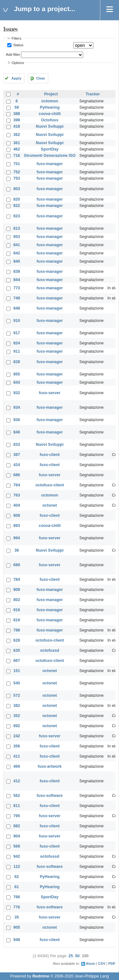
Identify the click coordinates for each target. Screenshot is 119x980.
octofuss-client (50, 485)
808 (17, 516)
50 (77, 956)
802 (17, 600)
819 (17, 620)
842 (17, 253)
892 (17, 726)
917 (17, 333)
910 (17, 321)
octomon (50, 101)
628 (17, 640)
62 (17, 877)
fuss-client (50, 455)
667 (17, 661)
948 (17, 940)
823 (17, 216)
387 (17, 455)
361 (17, 143)
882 (17, 826)
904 (17, 836)
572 (17, 695)
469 (17, 766)
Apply (16, 78)
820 (17, 199)
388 (17, 114)
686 (17, 475)
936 (17, 420)
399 (17, 120)
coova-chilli (50, 114)
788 (17, 630)
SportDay (50, 149)
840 (17, 261)
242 (17, 736)
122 (17, 867)
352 (17, 716)
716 (17, 156)
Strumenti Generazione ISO (50, 156)
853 (17, 237)
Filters (17, 38)
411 (17, 756)
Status (18, 45)
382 (17, 706)
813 (17, 228)
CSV (102, 964)
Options (18, 63)
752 (17, 172)
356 (17, 746)
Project (51, 94)
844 (17, 280)
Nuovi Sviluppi (50, 126)
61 (17, 887)
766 (17, 897)
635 (17, 650)
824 (17, 343)
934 (17, 407)
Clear (41, 78)
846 (17, 432)
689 (17, 565)
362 (17, 135)
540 (17, 683)
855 (17, 374)
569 (17, 846)
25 (71, 956)
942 (17, 856)
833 (17, 445)
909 (17, 590)
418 (17, 126)
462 (17, 149)
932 (17, 393)
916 (17, 610)
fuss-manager (50, 164)
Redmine (41, 976)
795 (17, 816)
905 (17, 927)
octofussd (50, 650)
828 (17, 362)
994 (17, 538)
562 (17, 796)
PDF (112, 964)
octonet (50, 505)
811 (17, 806)
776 (17, 907)
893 (17, 526)
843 (17, 382)
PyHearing (50, 107)
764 (17, 485)
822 (17, 206)
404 (17, 505)
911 (17, 351)
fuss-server (50, 393)
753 (17, 178)
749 (17, 298)
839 (17, 272)
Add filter (13, 54)
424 (17, 465)
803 (17, 189)
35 (17, 917)
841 (17, 245)
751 (17, 164)
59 (17, 107)
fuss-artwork (50, 766)
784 (17, 580)
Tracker (93, 94)
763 (17, 495)
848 (17, 308)
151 (17, 671)
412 (17, 781)
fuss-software (50, 796)
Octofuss (50, 120)
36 (17, 550)
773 (17, 288)
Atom (91, 964)
